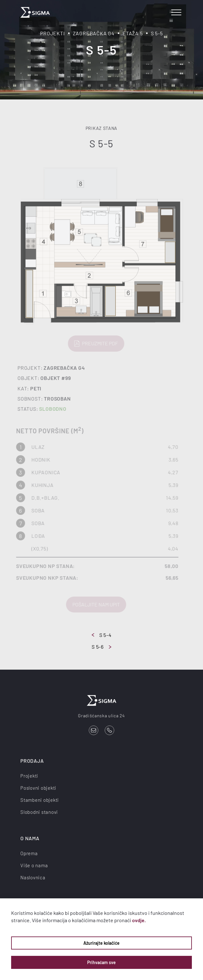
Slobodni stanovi (39, 812)
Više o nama (34, 865)
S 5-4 (102, 635)
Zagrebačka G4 (94, 33)
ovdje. (139, 920)
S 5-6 (101, 647)
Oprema (29, 853)
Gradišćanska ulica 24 (101, 716)
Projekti (52, 33)
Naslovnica (33, 877)
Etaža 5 (133, 33)
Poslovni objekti (38, 788)
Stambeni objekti (40, 800)
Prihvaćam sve (101, 962)
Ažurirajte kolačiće (101, 943)
